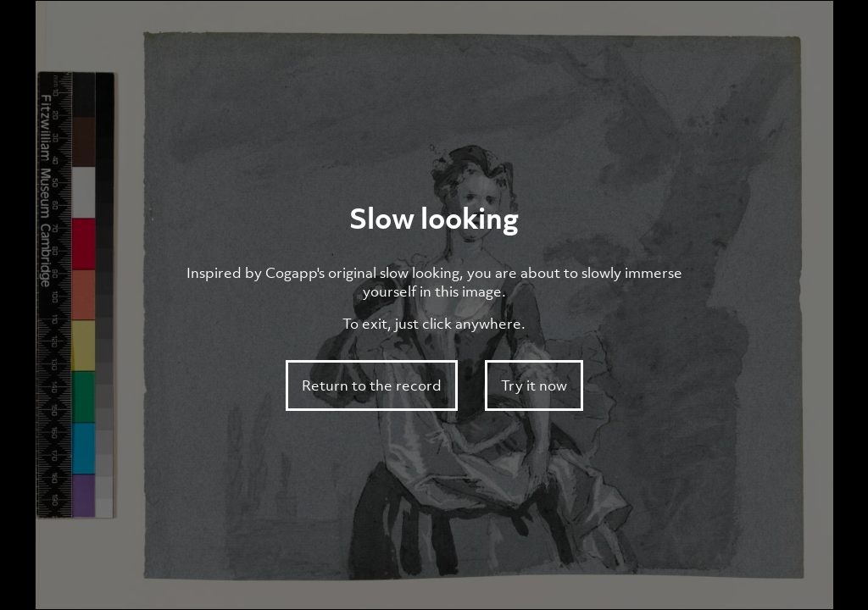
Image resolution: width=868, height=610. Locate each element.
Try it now (534, 385)
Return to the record (372, 385)
